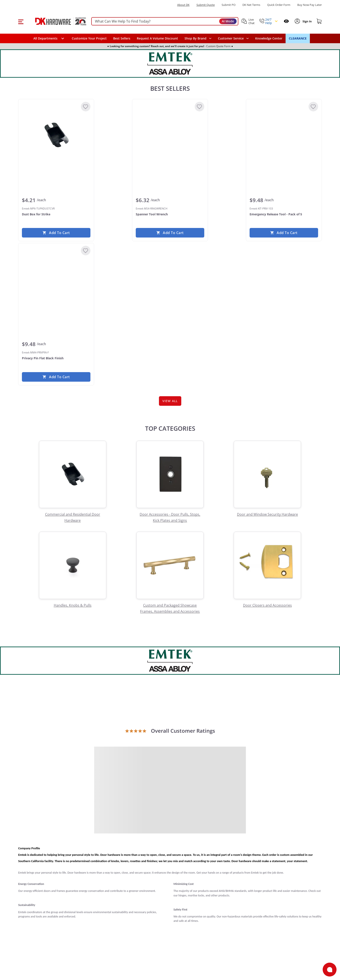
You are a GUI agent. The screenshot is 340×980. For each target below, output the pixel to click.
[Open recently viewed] (286, 21)
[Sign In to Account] (307, 21)
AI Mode (228, 21)
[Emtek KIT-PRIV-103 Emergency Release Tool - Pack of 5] (284, 135)
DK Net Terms (251, 5)
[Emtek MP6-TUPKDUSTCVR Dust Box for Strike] (56, 135)
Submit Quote (206, 5)
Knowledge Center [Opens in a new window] (269, 38)
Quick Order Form (279, 5)
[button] (21, 21)
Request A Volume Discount (157, 38)
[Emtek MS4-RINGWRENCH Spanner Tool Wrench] (170, 135)
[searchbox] (165, 21)
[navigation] (233, 38)
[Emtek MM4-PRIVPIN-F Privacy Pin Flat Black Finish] (56, 279)
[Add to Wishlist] (86, 107)
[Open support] (330, 970)
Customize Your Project (89, 38)
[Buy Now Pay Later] (310, 5)
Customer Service (231, 38)
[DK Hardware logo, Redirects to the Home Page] (56, 21)
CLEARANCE (298, 38)
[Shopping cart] (319, 21)
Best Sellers (122, 38)
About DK (183, 5)
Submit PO (229, 5)
